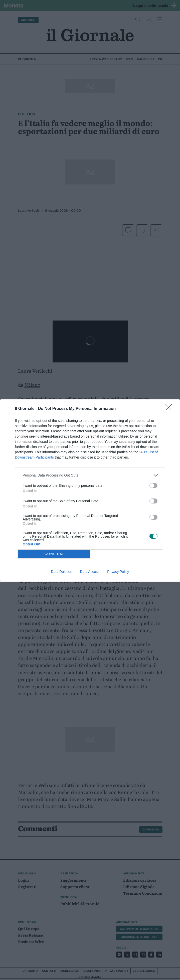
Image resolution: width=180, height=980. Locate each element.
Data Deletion (62, 572)
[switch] (153, 486)
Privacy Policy (118, 572)
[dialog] (90, 490)
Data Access (90, 572)
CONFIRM (54, 554)
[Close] (170, 409)
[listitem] (90, 475)
